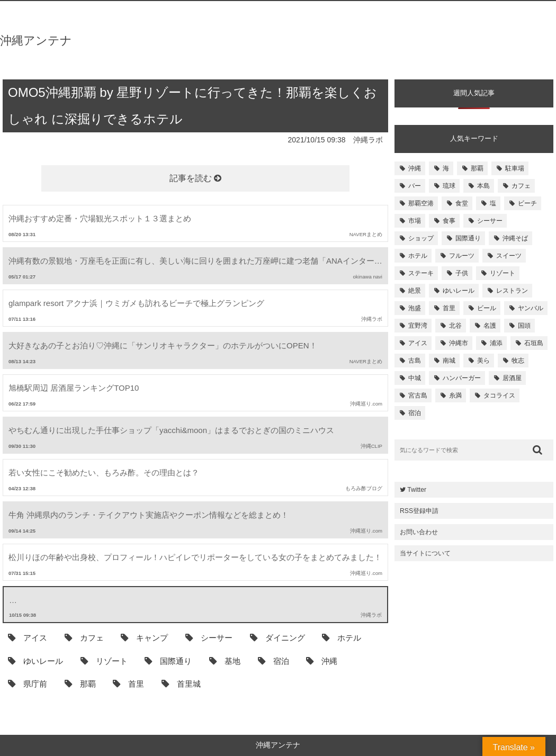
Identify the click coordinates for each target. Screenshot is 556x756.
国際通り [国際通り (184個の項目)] (468, 238)
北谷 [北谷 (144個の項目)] (455, 326)
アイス (28, 637)
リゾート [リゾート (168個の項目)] (503, 273)
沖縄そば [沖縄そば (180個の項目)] (515, 238)
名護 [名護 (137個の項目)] (490, 326)
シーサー (209, 637)
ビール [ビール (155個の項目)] (487, 308)
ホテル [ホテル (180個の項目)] (418, 256)
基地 (225, 661)
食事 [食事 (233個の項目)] (449, 221)
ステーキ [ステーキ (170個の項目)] (421, 273)
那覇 (80, 683)
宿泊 (273, 661)
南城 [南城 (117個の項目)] (449, 361)
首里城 (181, 683)
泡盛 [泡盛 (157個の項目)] (415, 308)
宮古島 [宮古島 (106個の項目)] (418, 395)
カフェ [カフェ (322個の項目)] (521, 186)
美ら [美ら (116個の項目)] (483, 361)
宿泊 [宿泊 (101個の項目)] (415, 413)
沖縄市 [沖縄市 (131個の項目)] (459, 343)
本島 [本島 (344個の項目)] (483, 186)
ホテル (342, 637)
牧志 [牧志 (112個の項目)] (518, 361)
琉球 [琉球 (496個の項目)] (449, 186)
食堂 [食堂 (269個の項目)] (462, 203)
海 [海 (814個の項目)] (446, 168)
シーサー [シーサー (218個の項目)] (490, 221)
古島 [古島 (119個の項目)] (415, 361)
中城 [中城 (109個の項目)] (415, 378)
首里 (128, 683)
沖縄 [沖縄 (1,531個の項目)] (415, 168)
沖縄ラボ (368, 140)
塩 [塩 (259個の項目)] (493, 203)
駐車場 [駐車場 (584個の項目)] (515, 168)
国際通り (168, 661)
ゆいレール (35, 661)
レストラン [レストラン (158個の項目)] (512, 291)
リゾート (104, 661)
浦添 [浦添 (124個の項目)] (496, 343)
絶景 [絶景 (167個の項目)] (415, 291)
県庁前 (28, 683)
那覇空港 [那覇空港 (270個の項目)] (421, 203)
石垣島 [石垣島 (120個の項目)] (534, 343)
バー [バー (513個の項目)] (415, 186)
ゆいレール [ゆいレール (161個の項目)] (459, 291)
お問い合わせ (419, 532)
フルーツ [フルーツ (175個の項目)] (462, 256)
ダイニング (277, 637)
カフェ (84, 637)
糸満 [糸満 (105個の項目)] (455, 395)
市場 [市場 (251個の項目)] (415, 221)
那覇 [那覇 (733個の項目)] (477, 168)
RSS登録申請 (419, 511)
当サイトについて (425, 553)
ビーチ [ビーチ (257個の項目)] (527, 203)
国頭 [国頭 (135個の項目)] (524, 326)
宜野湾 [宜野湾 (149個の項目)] (418, 326)
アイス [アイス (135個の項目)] (418, 343)
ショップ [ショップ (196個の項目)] (421, 238)
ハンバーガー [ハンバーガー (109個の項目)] (462, 378)
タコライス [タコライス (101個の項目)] (499, 395)
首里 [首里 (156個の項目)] (449, 308)
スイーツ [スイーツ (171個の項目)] (509, 256)
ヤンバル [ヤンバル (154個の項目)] (531, 308)
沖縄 (322, 661)
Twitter (413, 490)
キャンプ (144, 637)
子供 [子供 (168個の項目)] (462, 273)
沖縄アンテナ (36, 40)
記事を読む (195, 178)
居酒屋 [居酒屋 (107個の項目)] (512, 378)
